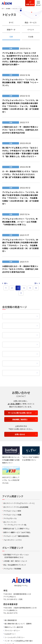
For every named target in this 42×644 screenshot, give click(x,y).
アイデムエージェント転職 (12, 500)
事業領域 (19, 336)
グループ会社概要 (19, 351)
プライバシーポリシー (12, 616)
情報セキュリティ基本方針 (14, 613)
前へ (6, 283)
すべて (11, 22)
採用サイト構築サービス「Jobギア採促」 (17, 518)
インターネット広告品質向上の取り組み (19, 627)
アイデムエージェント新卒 (12, 497)
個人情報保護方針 (11, 606)
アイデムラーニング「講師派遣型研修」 (17, 522)
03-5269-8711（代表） (15, 585)
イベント (31, 30)
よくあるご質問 (13, 390)
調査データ (11, 30)
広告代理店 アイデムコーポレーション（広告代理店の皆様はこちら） (16, 542)
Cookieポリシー (10, 620)
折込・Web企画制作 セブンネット (15, 551)
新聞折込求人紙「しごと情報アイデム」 (17, 514)
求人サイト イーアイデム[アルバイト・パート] (19, 489)
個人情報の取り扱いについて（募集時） (19, 610)
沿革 (19, 329)
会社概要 (19, 322)
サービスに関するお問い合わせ (20, 399)
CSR (11, 37)
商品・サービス (31, 22)
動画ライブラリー (19, 359)
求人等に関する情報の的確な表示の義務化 (19, 633)
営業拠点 (19, 344)
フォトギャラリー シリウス (12, 526)
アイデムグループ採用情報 (12, 554)
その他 (31, 37)
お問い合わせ (30, 4)
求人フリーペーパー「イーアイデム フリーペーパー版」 (15, 509)
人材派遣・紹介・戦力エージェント (15, 547)
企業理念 (19, 314)
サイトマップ (9, 630)
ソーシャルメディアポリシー (15, 623)
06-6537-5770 (12, 599)
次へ (36, 283)
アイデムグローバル (10, 504)
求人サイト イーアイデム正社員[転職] (16, 493)
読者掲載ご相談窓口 (20, 405)
